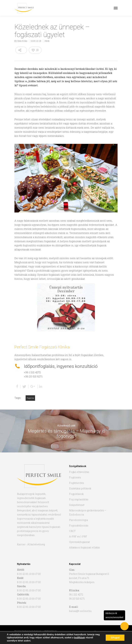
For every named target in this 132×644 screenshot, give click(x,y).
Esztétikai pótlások (80, 488)
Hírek (47, 41)
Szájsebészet (77, 505)
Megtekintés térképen (82, 582)
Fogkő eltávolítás (79, 472)
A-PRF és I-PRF (78, 536)
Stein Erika (22, 41)
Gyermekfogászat (79, 542)
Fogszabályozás (79, 525)
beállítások (79, 638)
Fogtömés (75, 477)
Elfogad (115, 638)
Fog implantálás (79, 499)
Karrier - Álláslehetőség (31, 544)
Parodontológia (78, 520)
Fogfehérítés (77, 483)
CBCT (72, 531)
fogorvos (30, 398)
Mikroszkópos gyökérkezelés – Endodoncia (88, 512)
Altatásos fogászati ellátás (84, 547)
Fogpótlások (76, 494)
